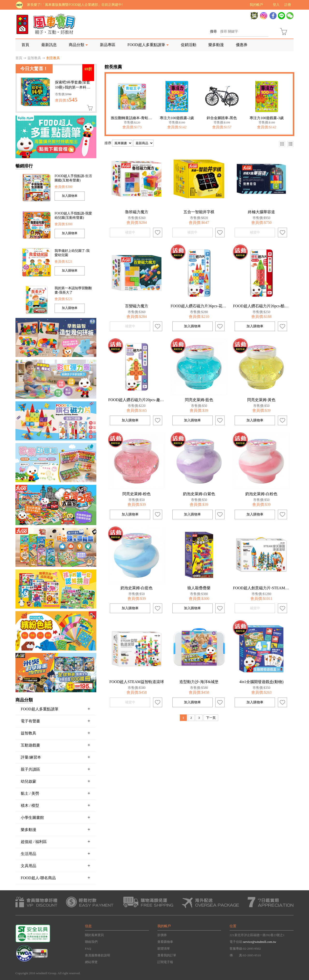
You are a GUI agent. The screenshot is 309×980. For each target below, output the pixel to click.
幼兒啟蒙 (56, 781)
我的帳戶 (256, 5)
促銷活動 (189, 45)
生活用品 (56, 854)
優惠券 (242, 45)
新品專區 (108, 45)
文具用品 (56, 866)
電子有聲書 (56, 721)
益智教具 (34, 58)
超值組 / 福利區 (56, 842)
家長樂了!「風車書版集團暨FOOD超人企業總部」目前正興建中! (75, 5)
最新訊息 (49, 45)
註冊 (288, 5)
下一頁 (211, 718)
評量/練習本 (56, 757)
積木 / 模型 (56, 805)
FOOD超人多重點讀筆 (146, 45)
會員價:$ (66, 100)
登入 (276, 5)
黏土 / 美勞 (56, 793)
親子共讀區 (56, 769)
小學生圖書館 (56, 817)
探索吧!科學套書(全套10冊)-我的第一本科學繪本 (73, 87)
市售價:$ (63, 94)
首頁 (25, 45)
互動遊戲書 (56, 745)
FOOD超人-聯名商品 (56, 878)
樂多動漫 (216, 45)
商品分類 (77, 45)
